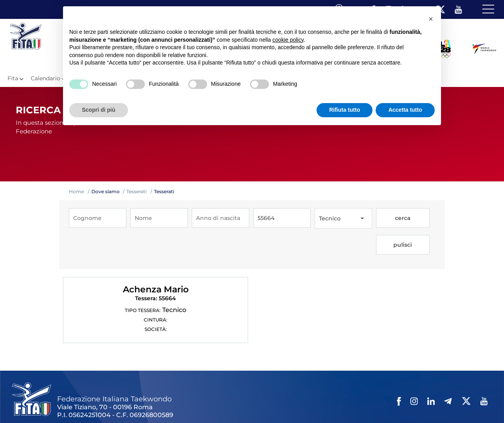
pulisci (419, 218)
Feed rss (357, 403)
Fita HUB (384, 403)
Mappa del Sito (121, 403)
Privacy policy (265, 403)
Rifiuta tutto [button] (345, 110)
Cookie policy (305, 403)
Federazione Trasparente (46, 403)
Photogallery (162, 403)
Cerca (334, 403)
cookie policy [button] (288, 40)
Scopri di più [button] (99, 110)
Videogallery (200, 403)
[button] (431, 19)
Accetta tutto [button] (405, 110)
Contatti (232, 403)
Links (90, 403)
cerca (390, 218)
